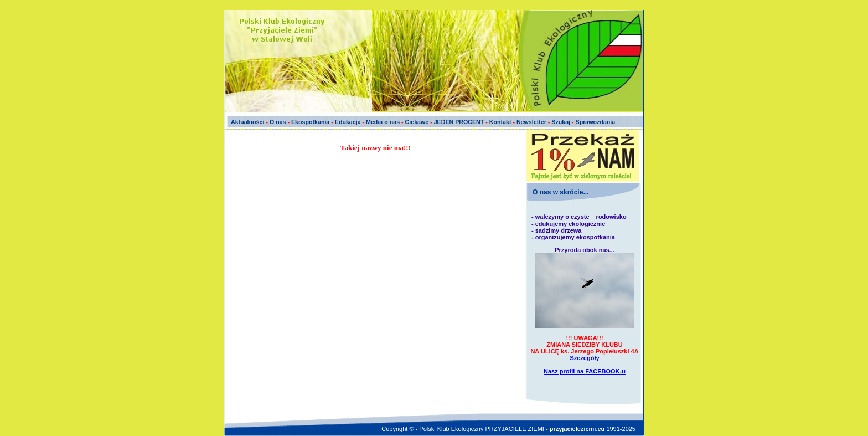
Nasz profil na (585, 371)
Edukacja (348, 122)
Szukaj (561, 122)
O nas (278, 122)
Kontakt (500, 122)
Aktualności (247, 122)
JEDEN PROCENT (459, 122)
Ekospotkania (310, 122)
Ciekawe (417, 122)
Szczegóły (584, 358)
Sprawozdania (596, 122)
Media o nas (383, 122)
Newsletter (531, 122)
